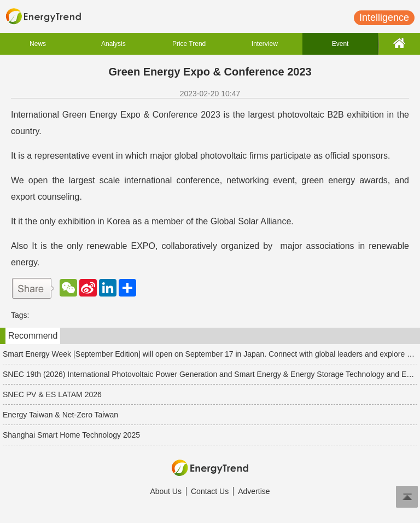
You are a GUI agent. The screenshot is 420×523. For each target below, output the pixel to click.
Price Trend (189, 44)
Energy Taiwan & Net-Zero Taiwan (60, 415)
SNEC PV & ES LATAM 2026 (52, 394)
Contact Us (210, 491)
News (38, 44)
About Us (166, 491)
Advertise (254, 491)
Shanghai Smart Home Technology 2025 (71, 435)
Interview (265, 44)
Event (340, 44)
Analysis (113, 44)
